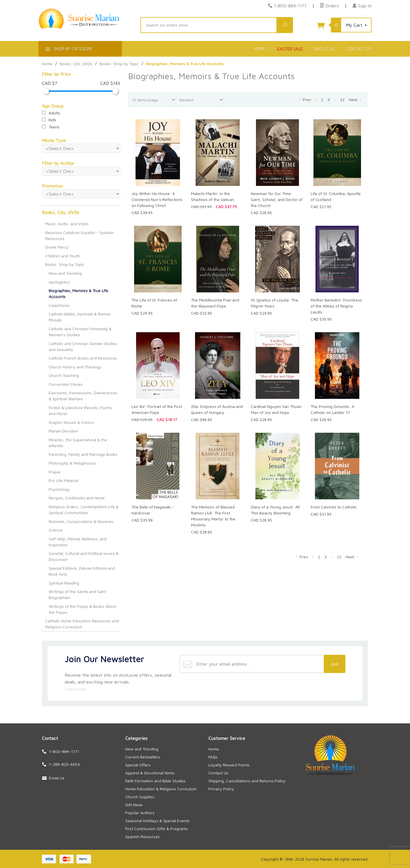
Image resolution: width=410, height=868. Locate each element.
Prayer (55, 472)
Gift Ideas (134, 805)
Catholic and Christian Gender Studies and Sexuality (83, 346)
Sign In (362, 6)
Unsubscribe (75, 689)
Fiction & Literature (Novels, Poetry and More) (80, 411)
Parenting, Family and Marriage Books (83, 454)
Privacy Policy (221, 789)
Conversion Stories (66, 384)
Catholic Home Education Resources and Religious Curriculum (82, 624)
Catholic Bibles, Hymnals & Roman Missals (80, 317)
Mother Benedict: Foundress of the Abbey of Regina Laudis (336, 306)
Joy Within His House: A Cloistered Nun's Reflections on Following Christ (157, 199)
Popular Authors (140, 813)
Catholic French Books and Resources (83, 358)
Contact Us (359, 49)
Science (56, 530)
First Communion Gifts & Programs (157, 829)
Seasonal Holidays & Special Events (157, 821)
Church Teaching (64, 375)
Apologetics (59, 282)
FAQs (213, 757)
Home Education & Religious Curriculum (161, 789)
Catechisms (59, 305)
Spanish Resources (143, 837)
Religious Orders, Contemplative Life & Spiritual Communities (84, 510)
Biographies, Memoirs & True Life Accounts (78, 294)
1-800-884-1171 (290, 6)
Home (260, 49)
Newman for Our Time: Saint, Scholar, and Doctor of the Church (277, 199)
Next (356, 99)
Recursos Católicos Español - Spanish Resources (79, 235)
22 (342, 99)
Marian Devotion (63, 431)
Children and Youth (62, 256)
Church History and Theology (75, 367)
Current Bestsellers (143, 757)
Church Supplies (140, 797)
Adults (51, 113)
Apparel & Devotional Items (150, 773)
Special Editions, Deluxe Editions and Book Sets (82, 571)
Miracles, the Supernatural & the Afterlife (78, 443)
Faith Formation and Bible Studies (155, 781)
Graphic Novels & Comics (71, 422)
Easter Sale (290, 49)
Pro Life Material (63, 480)
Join (335, 664)
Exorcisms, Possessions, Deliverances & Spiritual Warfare (83, 396)
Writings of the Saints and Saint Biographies (77, 594)
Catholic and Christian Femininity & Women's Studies (80, 332)
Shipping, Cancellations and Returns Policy (247, 781)
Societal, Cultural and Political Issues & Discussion (84, 556)
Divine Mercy (57, 247)
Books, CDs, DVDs (61, 212)
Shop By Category (68, 50)
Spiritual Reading (64, 583)
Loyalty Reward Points (229, 765)
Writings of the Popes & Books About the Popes (82, 609)
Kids (49, 120)
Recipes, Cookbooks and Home (77, 498)
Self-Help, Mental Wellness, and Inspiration (78, 542)
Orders (329, 6)
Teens (51, 127)
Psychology (59, 489)
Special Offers (138, 765)
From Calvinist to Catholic (334, 507)
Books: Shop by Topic (65, 264)
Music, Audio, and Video (67, 224)
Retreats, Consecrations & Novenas (81, 521)
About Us (324, 49)
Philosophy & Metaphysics (72, 463)
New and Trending (65, 273)
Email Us (57, 778)
